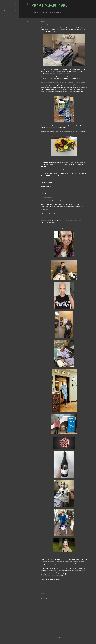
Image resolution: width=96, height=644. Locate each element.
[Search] (86, 4)
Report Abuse (6, 17)
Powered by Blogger (57, 638)
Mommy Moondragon (49, 6)
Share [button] (28, 22)
